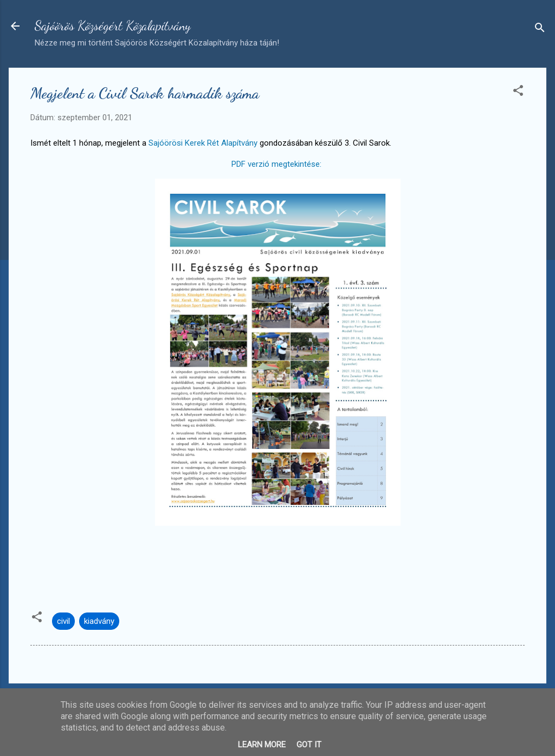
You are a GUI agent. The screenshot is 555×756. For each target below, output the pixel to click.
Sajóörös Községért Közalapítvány (113, 26)
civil (63, 621)
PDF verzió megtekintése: (276, 164)
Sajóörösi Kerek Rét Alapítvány (203, 143)
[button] (518, 92)
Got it (309, 745)
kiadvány (99, 621)
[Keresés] (540, 30)
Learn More (262, 745)
